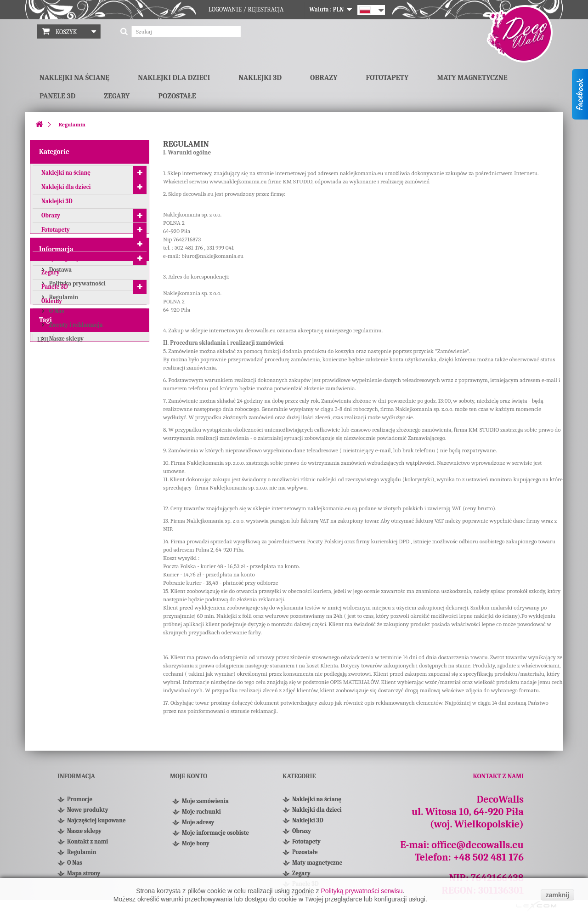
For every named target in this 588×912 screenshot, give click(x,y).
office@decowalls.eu (478, 845)
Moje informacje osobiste (215, 835)
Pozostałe (177, 96)
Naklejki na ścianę (74, 78)
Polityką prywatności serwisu (362, 891)
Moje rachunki (201, 814)
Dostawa (60, 351)
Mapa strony (84, 873)
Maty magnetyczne (472, 78)
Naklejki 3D (260, 78)
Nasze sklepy (66, 420)
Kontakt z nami (88, 841)
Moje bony (196, 846)
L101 (43, 470)
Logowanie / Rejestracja (246, 9)
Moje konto (189, 776)
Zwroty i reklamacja (75, 406)
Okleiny (52, 304)
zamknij (557, 895)
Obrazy (324, 78)
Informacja (56, 332)
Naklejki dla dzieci (174, 78)
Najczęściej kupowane (96, 820)
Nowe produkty (88, 810)
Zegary (117, 96)
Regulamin (63, 379)
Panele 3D (57, 96)
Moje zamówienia (205, 804)
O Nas (56, 392)
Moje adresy (198, 825)
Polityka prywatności (77, 365)
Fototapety (387, 78)
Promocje (80, 799)
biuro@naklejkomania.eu (212, 256)
